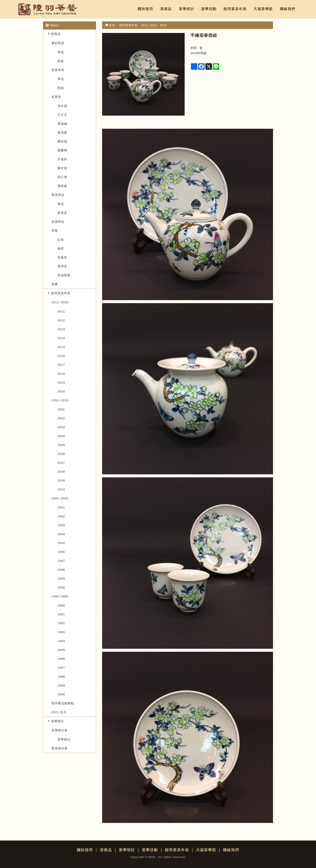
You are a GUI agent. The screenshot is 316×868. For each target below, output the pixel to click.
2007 (61, 463)
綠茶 (61, 248)
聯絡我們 (288, 9)
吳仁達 (62, 177)
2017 (61, 365)
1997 (61, 561)
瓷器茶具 (58, 70)
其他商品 (58, 222)
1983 (61, 632)
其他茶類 (64, 275)
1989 (61, 685)
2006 (61, 454)
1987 (61, 668)
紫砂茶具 (58, 43)
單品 (61, 52)
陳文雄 (62, 168)
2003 (61, 427)
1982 (61, 623)
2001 (61, 409)
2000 (61, 587)
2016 (61, 356)
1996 (61, 552)
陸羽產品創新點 (63, 703)
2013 (61, 329)
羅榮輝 (62, 150)
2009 (61, 480)
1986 (61, 659)
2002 (61, 418)
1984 (61, 641)
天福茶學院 (263, 9)
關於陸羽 (145, 9)
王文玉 (62, 115)
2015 (61, 347)
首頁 (110, 25)
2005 (61, 445)
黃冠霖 (62, 132)
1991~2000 (60, 498)
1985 (61, 650)
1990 (61, 694)
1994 (61, 534)
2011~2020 (60, 302)
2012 (61, 320)
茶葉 (55, 230)
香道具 (62, 213)
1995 (61, 543)
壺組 (61, 61)
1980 (61, 605)
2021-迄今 (59, 712)
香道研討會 (60, 748)
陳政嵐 (62, 186)
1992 (61, 516)
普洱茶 (62, 266)
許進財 (62, 159)
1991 (61, 507)
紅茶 (61, 240)
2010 (61, 489)
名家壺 (56, 97)
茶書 (55, 284)
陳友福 (62, 141)
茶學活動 (209, 9)
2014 (61, 338)
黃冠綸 (62, 124)
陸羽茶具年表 (235, 9)
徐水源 (62, 106)
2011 (61, 311)
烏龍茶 (62, 257)
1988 (61, 677)
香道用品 (58, 195)
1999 (61, 578)
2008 (61, 472)
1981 (61, 614)
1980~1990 (60, 596)
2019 (61, 382)
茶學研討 (186, 9)
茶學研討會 (60, 730)
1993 (61, 525)
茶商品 (166, 9)
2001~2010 (60, 400)
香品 (61, 204)
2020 (61, 391)
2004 (61, 436)
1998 (61, 570)
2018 (61, 374)
